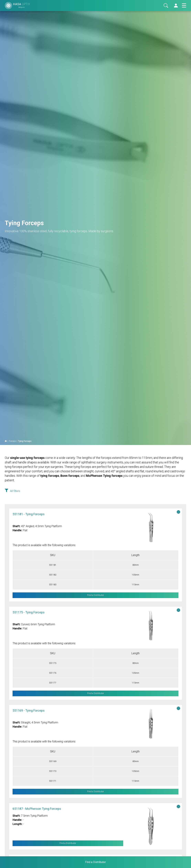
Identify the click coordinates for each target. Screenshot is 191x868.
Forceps (13, 441)
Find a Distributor (68, 843)
